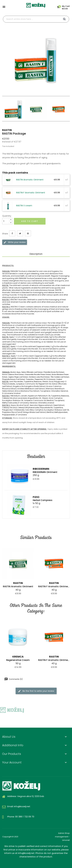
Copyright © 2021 (10, 837)
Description (36, 254)
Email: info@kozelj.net (19, 806)
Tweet (20, 233)
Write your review (15, 242)
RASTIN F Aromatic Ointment (31, 193)
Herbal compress (43, 500)
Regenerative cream (18, 660)
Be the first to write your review (36, 691)
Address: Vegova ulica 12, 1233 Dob (26, 796)
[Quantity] (6, 221)
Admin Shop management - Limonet (62, 837)
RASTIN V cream (24, 206)
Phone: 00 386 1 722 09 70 (21, 817)
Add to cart (30, 221)
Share (12, 233)
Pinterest (28, 233)
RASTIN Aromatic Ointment (30, 180)
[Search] (36, 19)
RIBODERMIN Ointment (45, 472)
